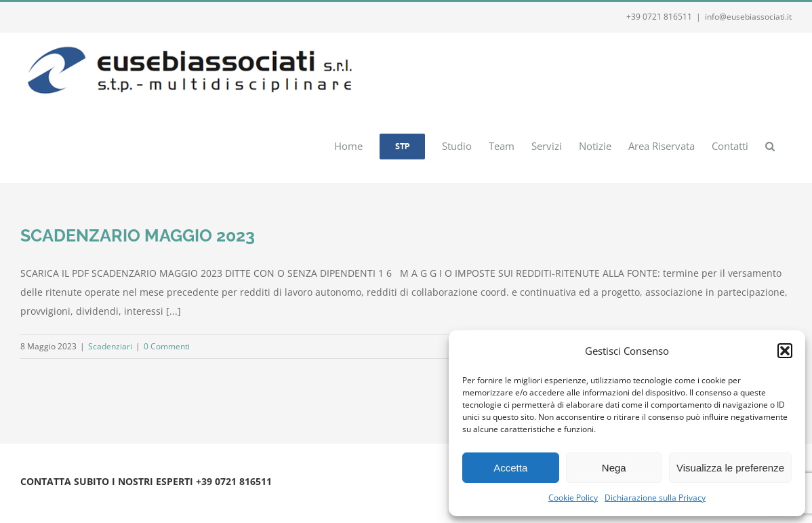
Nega (614, 468)
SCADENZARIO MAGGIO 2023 (138, 235)
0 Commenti (167, 346)
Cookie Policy (573, 498)
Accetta (510, 468)
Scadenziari (110, 346)
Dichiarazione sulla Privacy (655, 498)
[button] (785, 351)
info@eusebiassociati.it (748, 17)
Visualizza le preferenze (730, 468)
